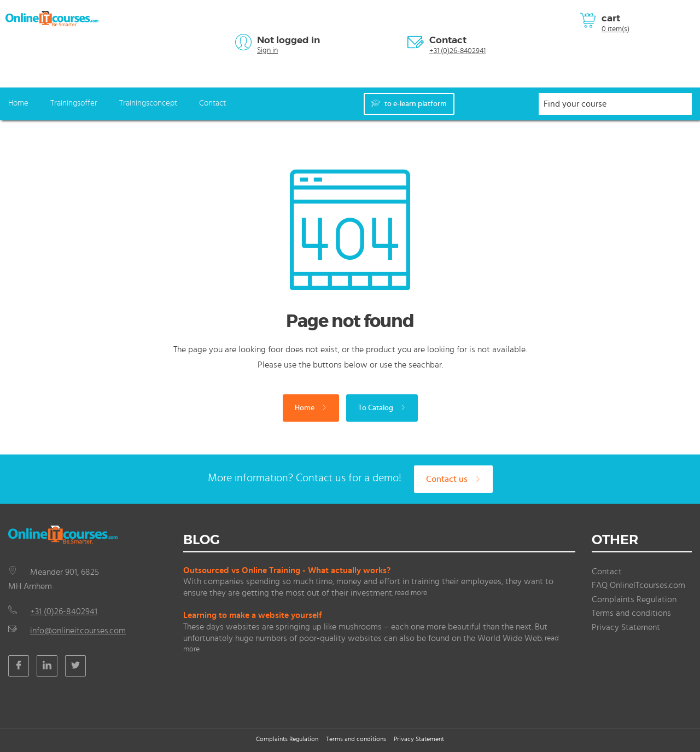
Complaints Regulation (634, 599)
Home (18, 103)
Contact (448, 40)
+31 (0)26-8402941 (457, 51)
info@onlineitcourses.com (78, 631)
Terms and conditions (631, 613)
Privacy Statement (626, 627)
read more (411, 593)
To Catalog (382, 408)
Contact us (453, 479)
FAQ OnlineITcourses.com (638, 585)
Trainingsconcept (148, 103)
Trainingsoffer (74, 103)
